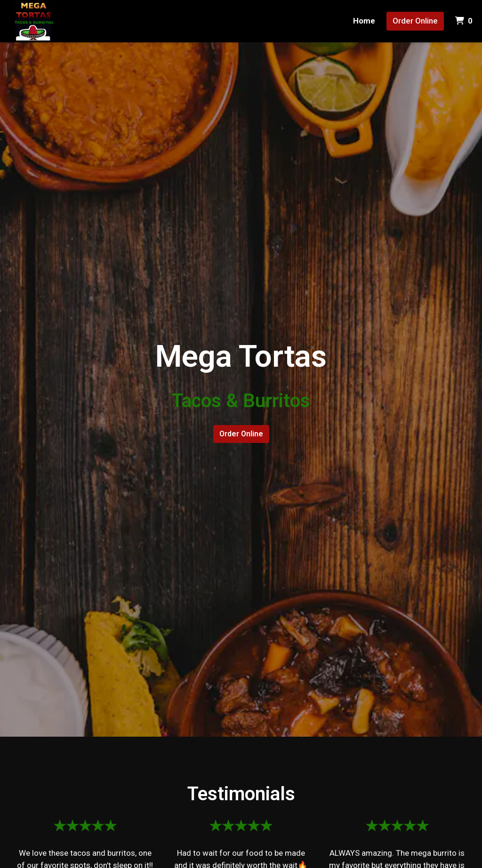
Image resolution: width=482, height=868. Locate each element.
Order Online (415, 21)
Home (364, 21)
